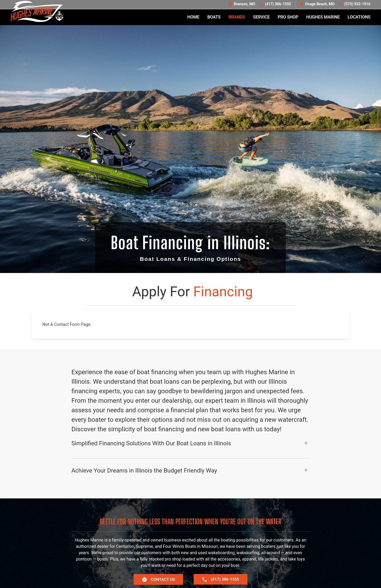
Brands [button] (237, 17)
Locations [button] (359, 17)
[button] (190, 467)
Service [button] (261, 17)
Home (193, 17)
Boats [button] (214, 17)
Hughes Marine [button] (323, 17)
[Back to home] (37, 12)
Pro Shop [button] (288, 17)
